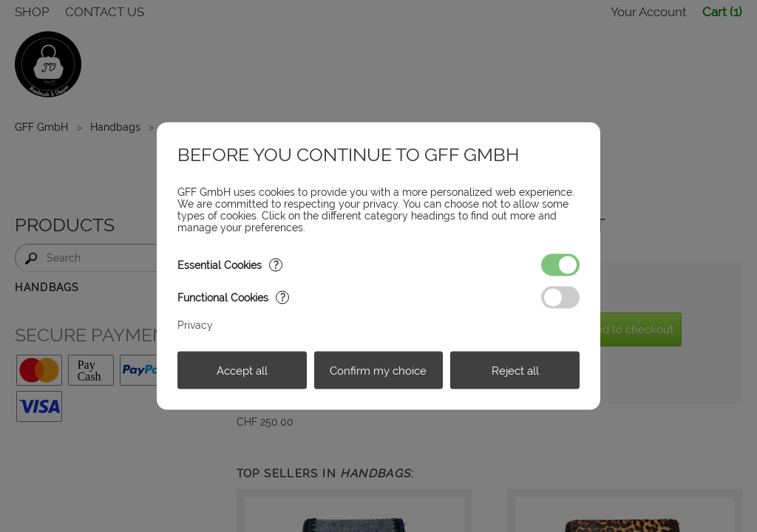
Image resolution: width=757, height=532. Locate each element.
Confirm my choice (378, 370)
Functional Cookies (233, 298)
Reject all (515, 370)
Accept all (242, 370)
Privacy (195, 325)
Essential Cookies (230, 265)
